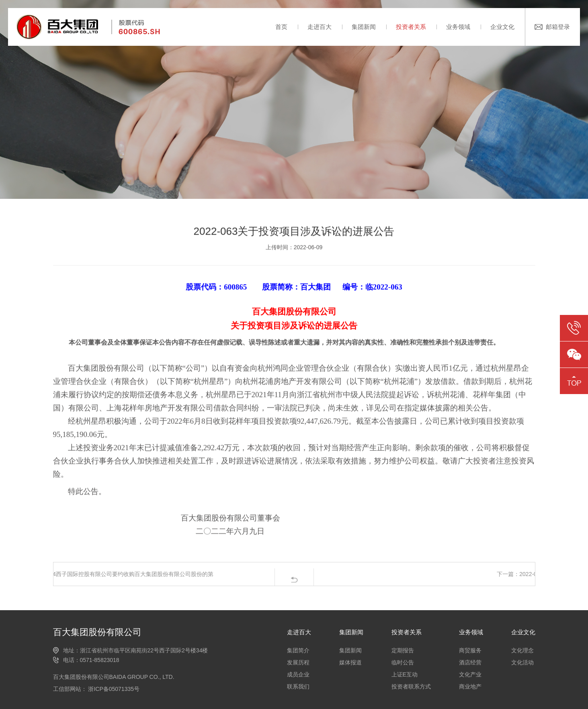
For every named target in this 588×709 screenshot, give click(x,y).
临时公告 (403, 662)
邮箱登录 (558, 27)
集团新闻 (364, 27)
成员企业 (298, 674)
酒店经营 (470, 662)
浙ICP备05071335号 (113, 689)
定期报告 (403, 650)
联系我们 (298, 687)
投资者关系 (411, 27)
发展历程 (298, 662)
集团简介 (298, 650)
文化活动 (522, 662)
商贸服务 (470, 650)
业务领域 (458, 27)
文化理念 (522, 650)
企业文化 (502, 27)
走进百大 (320, 27)
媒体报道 (350, 662)
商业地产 (470, 687)
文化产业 (470, 674)
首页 (281, 27)
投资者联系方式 (411, 687)
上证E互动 (405, 674)
